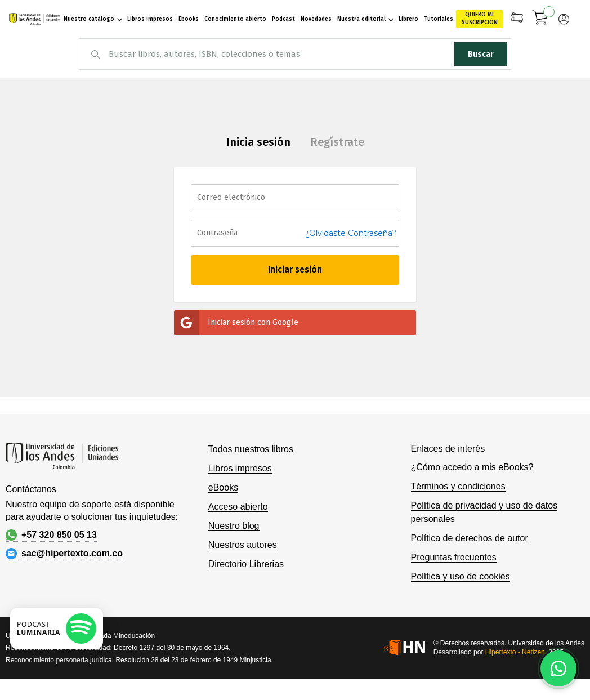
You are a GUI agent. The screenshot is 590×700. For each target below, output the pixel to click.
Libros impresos (240, 468)
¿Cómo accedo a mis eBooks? (472, 467)
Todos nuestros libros (251, 449)
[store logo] (35, 19)
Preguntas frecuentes (454, 557)
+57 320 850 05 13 (51, 535)
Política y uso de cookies (461, 576)
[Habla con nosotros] (558, 668)
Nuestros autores (243, 545)
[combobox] (295, 54)
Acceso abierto (238, 507)
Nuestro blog (234, 526)
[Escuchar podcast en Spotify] (57, 628)
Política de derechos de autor (470, 538)
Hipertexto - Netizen (515, 652)
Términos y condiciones (458, 486)
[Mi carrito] (540, 19)
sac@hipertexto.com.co (64, 554)
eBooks (223, 487)
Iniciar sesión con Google (236, 323)
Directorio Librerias (246, 564)
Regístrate (337, 142)
